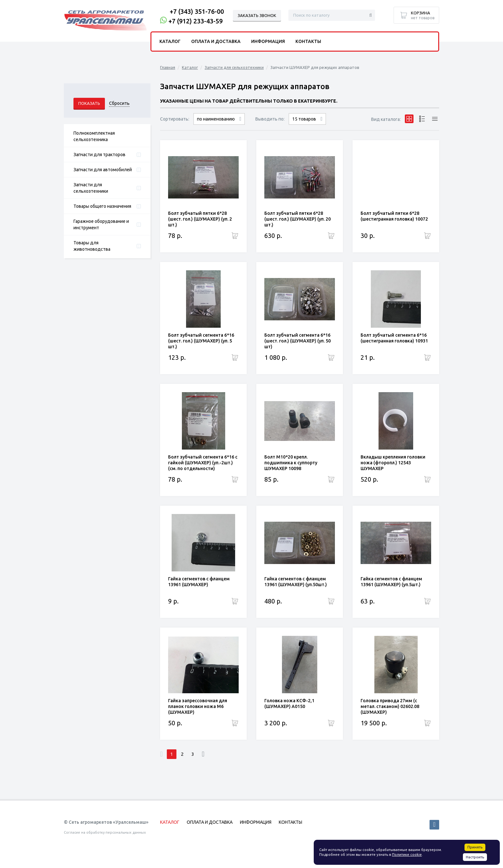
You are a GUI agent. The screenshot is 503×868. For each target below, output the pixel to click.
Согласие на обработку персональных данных (105, 832)
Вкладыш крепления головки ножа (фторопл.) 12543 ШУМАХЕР (393, 463)
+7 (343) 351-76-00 (197, 11)
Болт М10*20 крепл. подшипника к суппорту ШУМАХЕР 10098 (291, 463)
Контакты (308, 41)
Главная (168, 67)
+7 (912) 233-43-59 (196, 21)
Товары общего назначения (102, 206)
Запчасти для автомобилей (103, 170)
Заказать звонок (257, 15)
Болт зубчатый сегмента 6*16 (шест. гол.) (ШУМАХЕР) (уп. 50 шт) (298, 341)
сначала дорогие (219, 125)
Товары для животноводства (92, 246)
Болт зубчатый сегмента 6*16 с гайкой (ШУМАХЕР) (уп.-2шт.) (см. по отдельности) (203, 463)
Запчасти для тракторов (99, 155)
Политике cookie (407, 855)
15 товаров (304, 119)
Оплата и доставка (216, 41)
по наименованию (216, 119)
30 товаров (307, 125)
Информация (268, 41)
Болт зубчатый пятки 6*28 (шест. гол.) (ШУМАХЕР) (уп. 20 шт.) (298, 219)
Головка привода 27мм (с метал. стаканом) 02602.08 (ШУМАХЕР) (390, 706)
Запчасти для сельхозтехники (91, 188)
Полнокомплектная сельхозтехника (94, 136)
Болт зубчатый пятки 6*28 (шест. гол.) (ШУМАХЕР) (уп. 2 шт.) (200, 219)
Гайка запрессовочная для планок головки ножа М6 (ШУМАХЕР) (198, 706)
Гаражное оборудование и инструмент (101, 224)
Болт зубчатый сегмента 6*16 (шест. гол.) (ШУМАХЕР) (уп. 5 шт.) (201, 341)
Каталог (190, 67)
